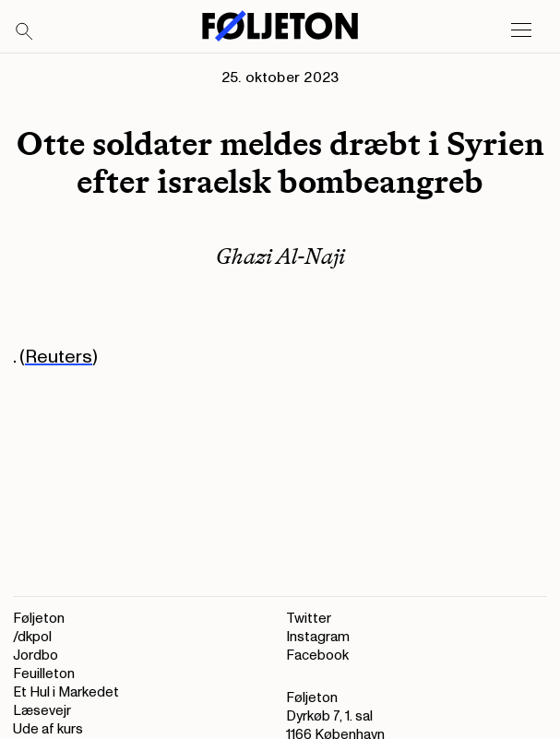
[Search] (25, 32)
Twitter (309, 619)
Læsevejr (42, 711)
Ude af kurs (48, 729)
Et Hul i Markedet (66, 692)
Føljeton (39, 619)
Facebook (317, 656)
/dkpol (32, 637)
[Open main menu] (521, 30)
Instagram (318, 637)
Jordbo (36, 656)
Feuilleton (44, 674)
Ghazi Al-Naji (280, 256)
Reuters (59, 357)
